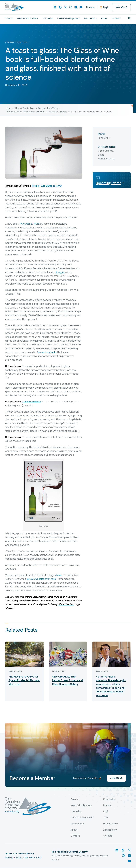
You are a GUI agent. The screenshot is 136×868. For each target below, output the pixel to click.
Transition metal (31, 401)
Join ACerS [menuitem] (121, 7)
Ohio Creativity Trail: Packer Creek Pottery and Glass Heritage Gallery (67, 680)
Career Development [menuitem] (68, 18)
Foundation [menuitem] (109, 799)
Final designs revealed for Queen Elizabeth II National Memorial (24, 680)
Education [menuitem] (48, 18)
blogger (61, 272)
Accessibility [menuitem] (110, 830)
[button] (129, 18)
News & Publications (25, 108)
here (59, 575)
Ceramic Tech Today (48, 108)
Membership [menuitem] (90, 18)
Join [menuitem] (106, 818)
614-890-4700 (33, 857)
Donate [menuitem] (90, 7)
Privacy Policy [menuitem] (110, 824)
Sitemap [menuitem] (108, 836)
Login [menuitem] (106, 812)
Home (9, 108)
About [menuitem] (104, 18)
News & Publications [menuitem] (27, 18)
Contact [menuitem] (116, 18)
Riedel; (36, 186)
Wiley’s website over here (41, 579)
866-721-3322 (13, 857)
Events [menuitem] (9, 18)
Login (106, 7)
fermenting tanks (47, 352)
